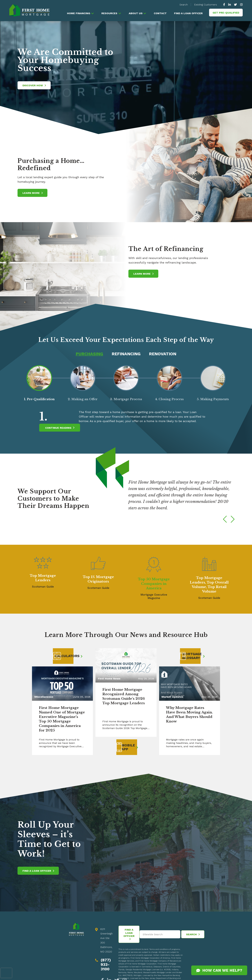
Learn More (33, 193)
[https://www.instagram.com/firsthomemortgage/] (241, 5)
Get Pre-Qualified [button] (226, 13)
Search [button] (184, 5)
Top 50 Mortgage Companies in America (154, 584)
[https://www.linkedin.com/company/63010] (230, 5)
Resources (109, 13)
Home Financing (78, 13)
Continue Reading (60, 428)
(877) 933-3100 (106, 966)
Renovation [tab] (164, 354)
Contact (160, 13)
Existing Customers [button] (206, 5)
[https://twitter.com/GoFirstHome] (235, 5)
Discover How (34, 85)
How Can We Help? (219, 970)
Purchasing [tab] (88, 354)
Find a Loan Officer (188, 13)
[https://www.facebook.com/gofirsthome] (225, 5)
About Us (135, 13)
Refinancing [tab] (126, 354)
